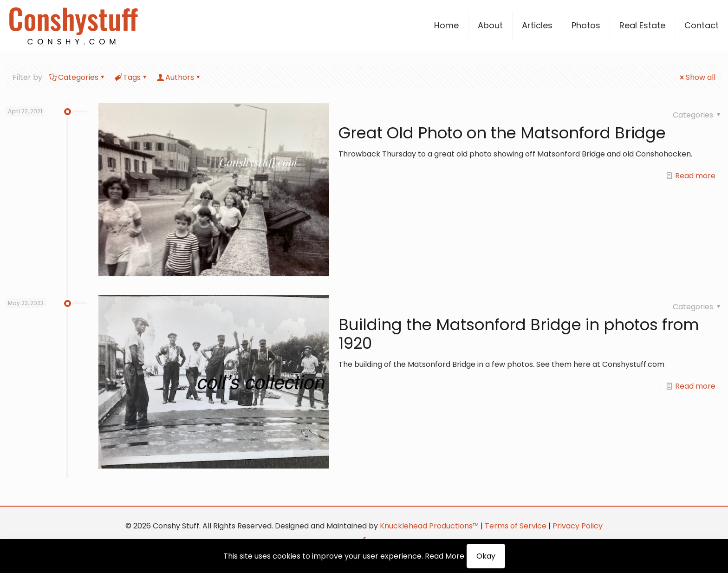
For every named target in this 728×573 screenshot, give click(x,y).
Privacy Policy (578, 526)
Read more (695, 176)
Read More (445, 556)
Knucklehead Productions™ (429, 526)
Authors (179, 77)
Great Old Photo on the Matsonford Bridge (502, 133)
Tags (131, 77)
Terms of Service (516, 526)
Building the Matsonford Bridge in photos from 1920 (519, 334)
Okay (486, 556)
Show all (697, 77)
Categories (78, 77)
